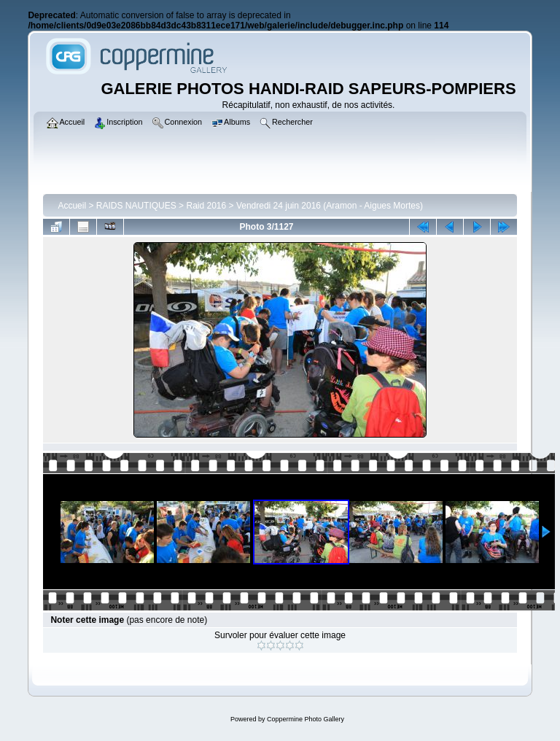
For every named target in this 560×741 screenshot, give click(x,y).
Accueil (72, 206)
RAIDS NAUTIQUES (136, 206)
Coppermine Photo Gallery (306, 719)
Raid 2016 (206, 206)
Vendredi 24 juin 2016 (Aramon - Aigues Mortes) (330, 206)
